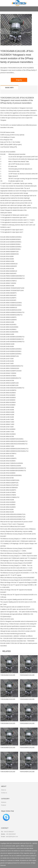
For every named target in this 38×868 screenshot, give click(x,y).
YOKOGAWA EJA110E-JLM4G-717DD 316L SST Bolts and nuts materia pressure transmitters (19, 643)
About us (3, 790)
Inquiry (19, 80)
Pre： (2, 638)
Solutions (4, 802)
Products (3, 805)
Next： (25, 641)
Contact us (4, 793)
